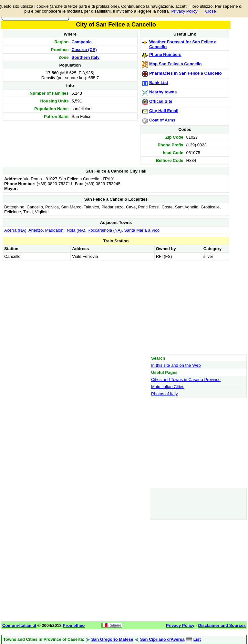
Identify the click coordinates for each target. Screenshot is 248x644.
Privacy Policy (185, 11)
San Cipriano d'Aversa (162, 639)
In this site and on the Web (176, 365)
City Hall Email (164, 111)
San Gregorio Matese (112, 639)
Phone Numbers (165, 54)
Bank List (159, 83)
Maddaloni (55, 230)
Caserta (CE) (84, 50)
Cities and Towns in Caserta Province (186, 380)
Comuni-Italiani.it (19, 625)
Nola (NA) (76, 230)
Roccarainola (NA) (105, 230)
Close (210, 11)
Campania (82, 42)
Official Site (161, 101)
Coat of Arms (162, 120)
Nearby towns (163, 92)
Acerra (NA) (15, 230)
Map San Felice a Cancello (176, 64)
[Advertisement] (116, 307)
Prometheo (74, 625)
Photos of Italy (164, 394)
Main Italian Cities (168, 387)
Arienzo (36, 230)
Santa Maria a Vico (142, 230)
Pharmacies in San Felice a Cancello (186, 73)
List (197, 639)
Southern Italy (86, 57)
